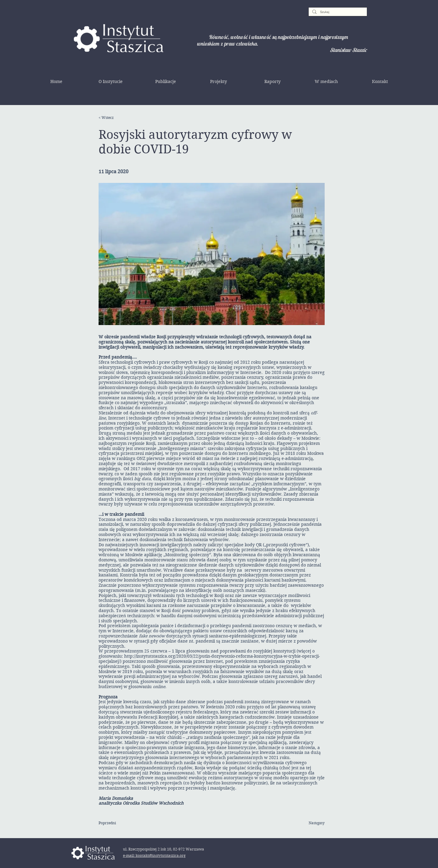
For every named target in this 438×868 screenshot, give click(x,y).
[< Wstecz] (118, 118)
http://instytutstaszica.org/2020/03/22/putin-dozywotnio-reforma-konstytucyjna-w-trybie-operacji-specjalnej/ (209, 659)
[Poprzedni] (118, 823)
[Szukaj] (337, 12)
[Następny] (310, 823)
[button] (111, 81)
